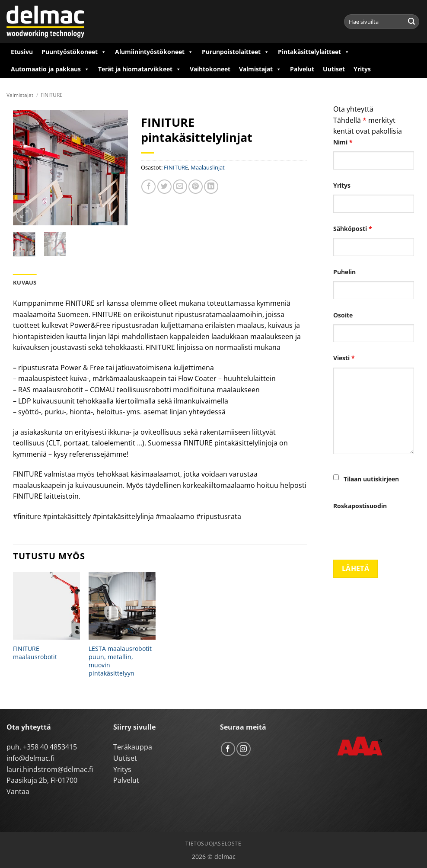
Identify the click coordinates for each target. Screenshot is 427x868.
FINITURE (52, 95)
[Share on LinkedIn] (211, 187)
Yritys (362, 69)
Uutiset (334, 69)
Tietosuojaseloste (213, 844)
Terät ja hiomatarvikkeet (140, 69)
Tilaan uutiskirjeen (371, 479)
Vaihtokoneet (210, 69)
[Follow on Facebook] (228, 749)
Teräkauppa (133, 747)
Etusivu (22, 52)
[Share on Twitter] (164, 187)
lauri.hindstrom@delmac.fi (50, 769)
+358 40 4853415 (50, 747)
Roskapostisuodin (360, 506)
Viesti (344, 358)
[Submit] (411, 22)
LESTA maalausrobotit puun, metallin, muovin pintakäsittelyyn (120, 661)
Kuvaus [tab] (25, 282)
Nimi (343, 142)
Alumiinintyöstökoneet (154, 52)
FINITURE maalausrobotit (35, 653)
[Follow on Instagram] (244, 749)
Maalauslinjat (208, 167)
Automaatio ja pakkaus (50, 69)
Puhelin (344, 272)
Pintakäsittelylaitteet (314, 52)
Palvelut (302, 69)
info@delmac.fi (30, 758)
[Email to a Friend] (180, 187)
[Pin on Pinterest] (196, 187)
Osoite (343, 315)
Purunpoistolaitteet (236, 52)
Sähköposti (353, 229)
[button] (24, 215)
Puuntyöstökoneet (74, 52)
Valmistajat (260, 69)
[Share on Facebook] (148, 187)
